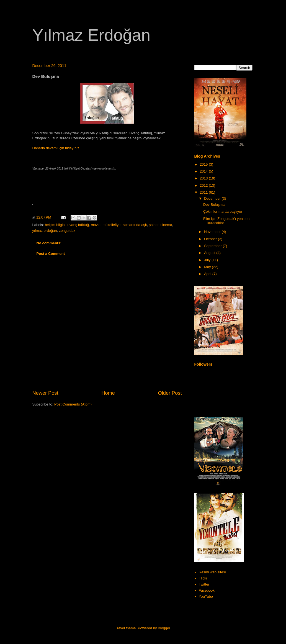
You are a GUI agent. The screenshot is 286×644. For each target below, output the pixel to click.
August (210, 253)
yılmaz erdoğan (45, 231)
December (213, 198)
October (211, 239)
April (208, 274)
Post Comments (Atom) (73, 404)
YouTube (206, 596)
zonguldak (67, 231)
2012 (204, 185)
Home (108, 393)
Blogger (164, 628)
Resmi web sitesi (212, 572)
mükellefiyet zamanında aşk (125, 225)
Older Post (170, 393)
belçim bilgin (55, 225)
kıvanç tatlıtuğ (78, 225)
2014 (204, 171)
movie (96, 225)
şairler (154, 225)
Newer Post (45, 393)
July (208, 260)
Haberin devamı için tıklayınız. (56, 148)
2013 (204, 178)
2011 (204, 192)
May (208, 267)
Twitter (204, 584)
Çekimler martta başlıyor (223, 211)
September (213, 246)
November (213, 232)
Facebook (207, 590)
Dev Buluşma (214, 205)
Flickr (203, 578)
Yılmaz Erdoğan (92, 35)
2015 (204, 164)
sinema (166, 225)
